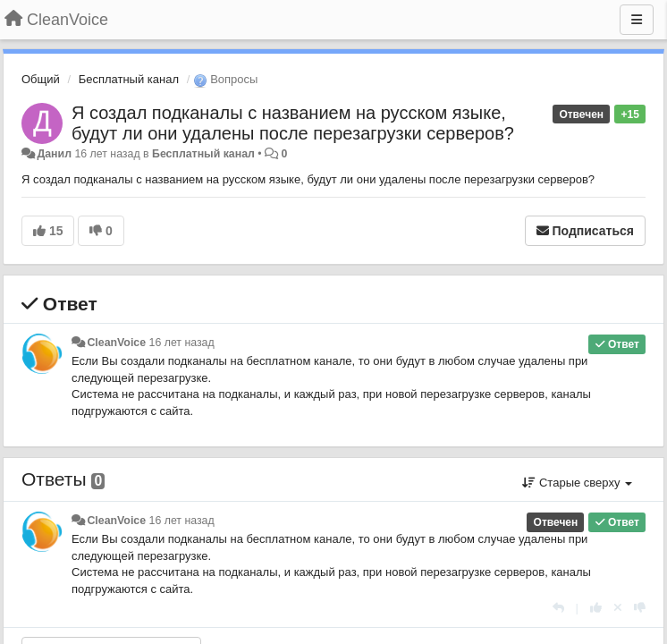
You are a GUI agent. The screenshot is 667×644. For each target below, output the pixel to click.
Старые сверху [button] (577, 483)
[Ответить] (558, 608)
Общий (41, 79)
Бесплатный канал (129, 79)
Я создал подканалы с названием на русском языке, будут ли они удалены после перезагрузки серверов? (293, 123)
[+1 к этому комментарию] (596, 608)
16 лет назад (182, 343)
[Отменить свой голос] (618, 608)
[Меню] (637, 20)
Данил (54, 154)
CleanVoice (116, 343)
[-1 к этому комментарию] (640, 608)
